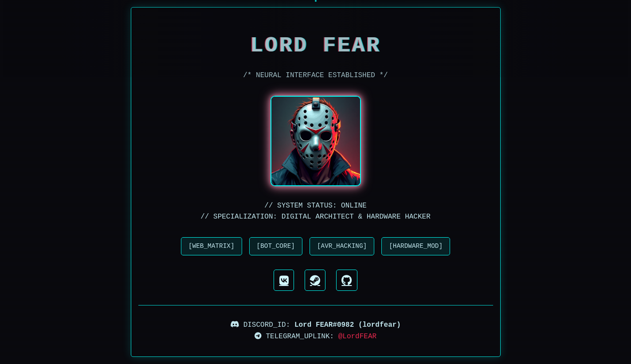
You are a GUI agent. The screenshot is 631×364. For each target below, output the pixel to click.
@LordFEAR (357, 337)
